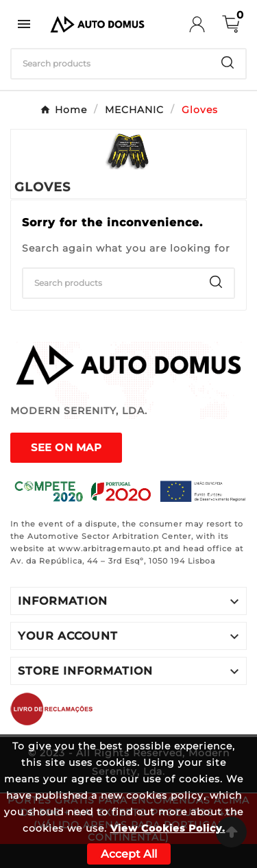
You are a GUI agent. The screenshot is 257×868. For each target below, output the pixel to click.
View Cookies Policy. (168, 828)
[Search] (111, 64)
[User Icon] (206, 24)
